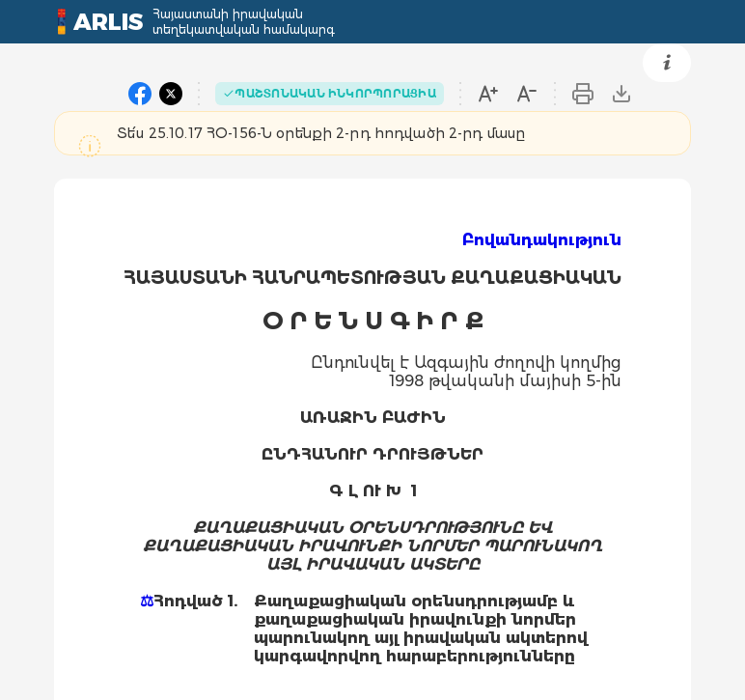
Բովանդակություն (542, 240)
